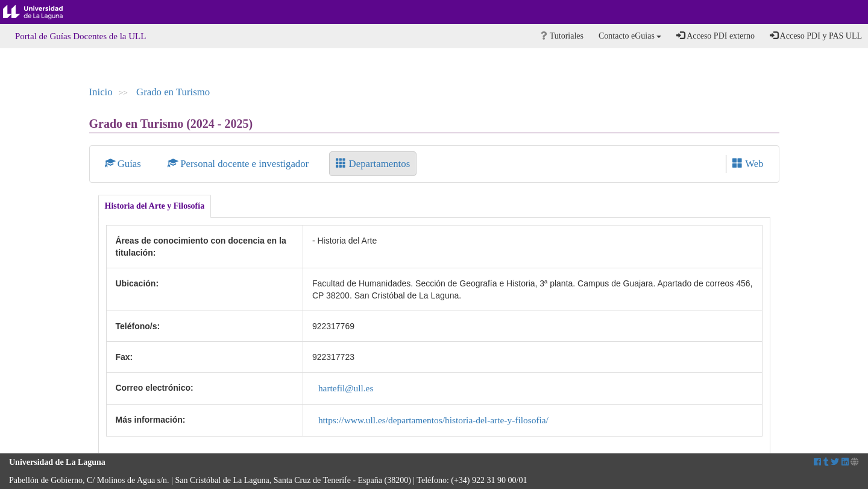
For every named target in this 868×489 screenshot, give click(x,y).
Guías (124, 164)
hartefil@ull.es (346, 388)
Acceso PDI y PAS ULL (816, 36)
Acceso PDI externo (715, 36)
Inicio (101, 92)
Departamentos (373, 164)
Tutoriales (562, 36)
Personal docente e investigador (239, 164)
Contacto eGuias (630, 36)
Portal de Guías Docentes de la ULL (80, 36)
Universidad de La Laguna (42, 12)
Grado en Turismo (173, 92)
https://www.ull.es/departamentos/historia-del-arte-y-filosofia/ (433, 420)
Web (748, 164)
